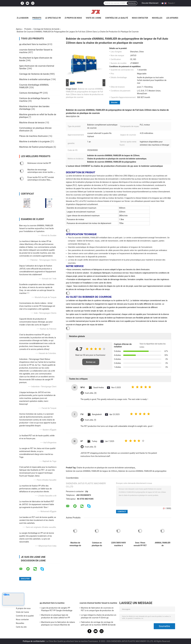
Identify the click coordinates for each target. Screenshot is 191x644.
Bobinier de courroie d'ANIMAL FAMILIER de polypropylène (142, 471)
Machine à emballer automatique (35, 79)
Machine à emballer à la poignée (34, 141)
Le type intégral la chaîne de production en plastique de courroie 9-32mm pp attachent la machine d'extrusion (99, 617)
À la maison (23, 18)
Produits (37, 18)
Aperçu (19, 29)
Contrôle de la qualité (117, 18)
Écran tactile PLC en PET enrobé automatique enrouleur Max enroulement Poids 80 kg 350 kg (41, 180)
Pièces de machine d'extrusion (34, 136)
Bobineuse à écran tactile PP (39, 163)
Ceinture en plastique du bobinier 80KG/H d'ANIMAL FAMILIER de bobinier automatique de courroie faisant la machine (97, 544)
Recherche (132, 3)
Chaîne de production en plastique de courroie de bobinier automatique (106, 468)
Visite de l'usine (94, 18)
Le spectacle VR (53, 18)
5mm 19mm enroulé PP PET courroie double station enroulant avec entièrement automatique (140, 544)
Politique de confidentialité (34, 641)
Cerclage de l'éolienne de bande (46, 29)
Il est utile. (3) (91, 393)
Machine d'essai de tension (32, 123)
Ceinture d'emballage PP (31, 93)
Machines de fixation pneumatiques (36, 147)
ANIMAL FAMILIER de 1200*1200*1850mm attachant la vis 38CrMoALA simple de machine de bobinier (163, 544)
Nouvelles (157, 18)
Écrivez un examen (91, 363)
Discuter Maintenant (150, 3)
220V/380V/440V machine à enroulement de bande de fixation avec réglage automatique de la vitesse (119, 544)
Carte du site (21, 627)
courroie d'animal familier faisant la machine (98, 603)
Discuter (114, 102)
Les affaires (172, 18)
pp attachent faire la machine (33, 44)
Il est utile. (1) (90, 420)
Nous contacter (140, 18)
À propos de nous (73, 18)
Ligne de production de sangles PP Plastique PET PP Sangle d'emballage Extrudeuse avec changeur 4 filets (57, 610)
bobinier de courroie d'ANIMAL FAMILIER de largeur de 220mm (92, 471)
